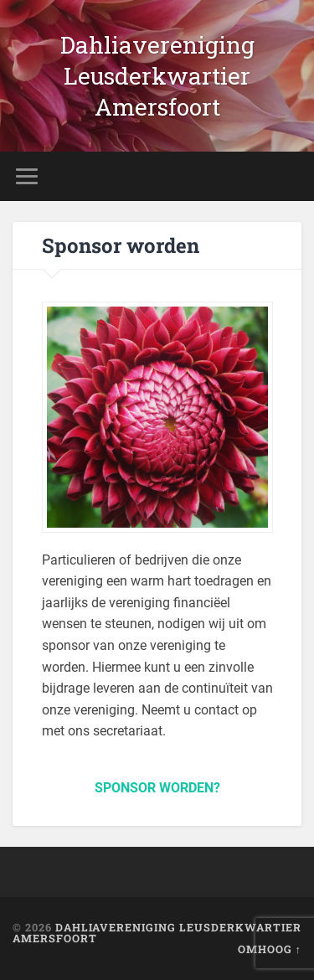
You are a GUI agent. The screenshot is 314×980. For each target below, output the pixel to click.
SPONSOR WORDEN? (157, 788)
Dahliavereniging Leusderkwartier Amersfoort (157, 76)
